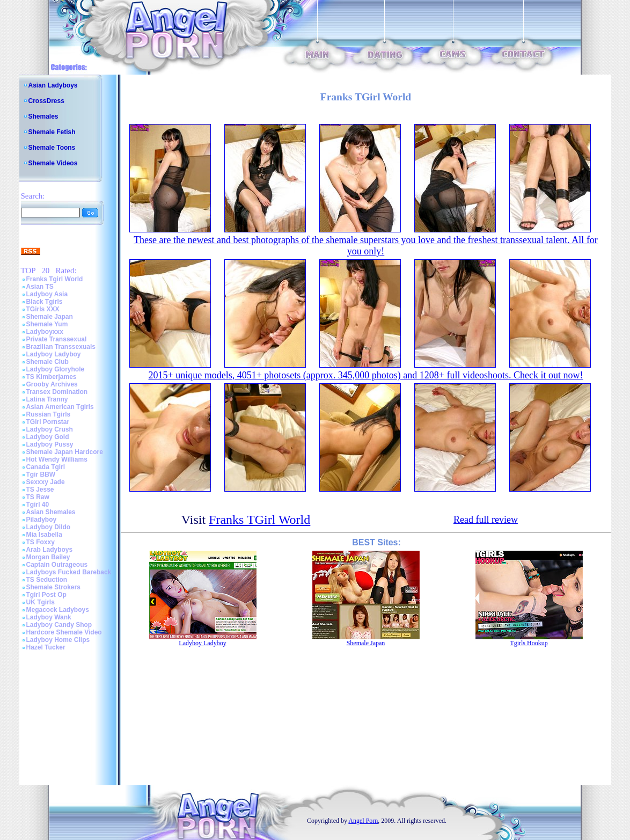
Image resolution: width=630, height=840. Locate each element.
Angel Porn (363, 821)
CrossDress (46, 101)
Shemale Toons (52, 148)
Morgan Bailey (48, 557)
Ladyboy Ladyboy (54, 354)
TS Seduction (47, 580)
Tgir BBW (41, 474)
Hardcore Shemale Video (64, 632)
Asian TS (40, 287)
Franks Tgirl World (55, 279)
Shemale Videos (53, 163)
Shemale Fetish (52, 132)
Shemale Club (47, 362)
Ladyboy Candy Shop (59, 625)
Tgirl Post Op (46, 595)
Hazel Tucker (46, 647)
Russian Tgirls (49, 414)
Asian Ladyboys (53, 85)
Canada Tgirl (46, 467)
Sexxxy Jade (46, 482)
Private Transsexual (57, 339)
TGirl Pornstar (48, 422)
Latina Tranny (47, 399)
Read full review (486, 520)
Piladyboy (42, 520)
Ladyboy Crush (50, 429)
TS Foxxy (41, 542)
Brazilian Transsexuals (61, 347)
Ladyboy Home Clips (58, 640)
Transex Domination (57, 392)
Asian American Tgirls (60, 407)
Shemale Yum (47, 324)
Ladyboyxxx (45, 332)
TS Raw (38, 497)
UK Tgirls (41, 602)
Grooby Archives (52, 384)
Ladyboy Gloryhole (56, 369)
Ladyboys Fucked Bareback (69, 572)
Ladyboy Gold (48, 437)
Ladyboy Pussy (50, 444)
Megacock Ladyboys (58, 610)
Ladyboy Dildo (49, 527)
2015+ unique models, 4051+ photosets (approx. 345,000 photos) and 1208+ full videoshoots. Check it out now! (366, 375)
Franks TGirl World (259, 520)
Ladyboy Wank (49, 617)
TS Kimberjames (52, 377)
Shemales (43, 116)
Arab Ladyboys (50, 550)
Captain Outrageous (57, 565)
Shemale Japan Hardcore (65, 452)
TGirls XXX (43, 309)
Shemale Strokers (53, 587)
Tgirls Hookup (529, 643)
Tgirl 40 (38, 505)
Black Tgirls (45, 302)
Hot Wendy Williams (57, 459)
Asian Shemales (51, 512)
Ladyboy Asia (47, 294)
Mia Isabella (44, 535)
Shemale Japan (50, 317)
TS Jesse (40, 490)
